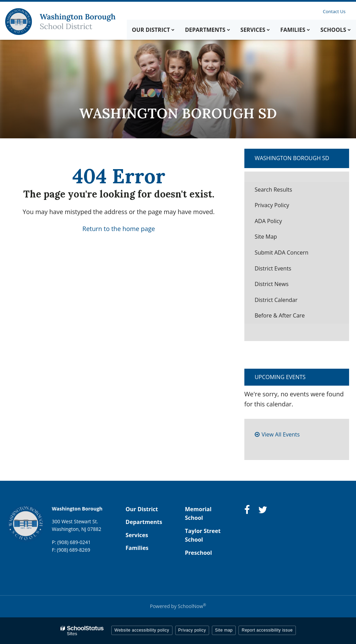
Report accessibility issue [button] (267, 630)
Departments (144, 522)
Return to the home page (119, 229)
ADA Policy (268, 221)
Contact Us (335, 11)
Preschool (198, 553)
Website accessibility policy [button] (142, 630)
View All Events (281, 434)
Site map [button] (224, 630)
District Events (273, 268)
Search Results (273, 190)
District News (272, 284)
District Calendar (276, 300)
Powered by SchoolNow (178, 606)
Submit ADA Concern (282, 252)
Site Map (266, 237)
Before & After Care (280, 315)
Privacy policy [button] (192, 630)
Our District (142, 509)
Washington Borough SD (292, 158)
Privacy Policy (272, 205)
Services (137, 535)
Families (137, 548)
